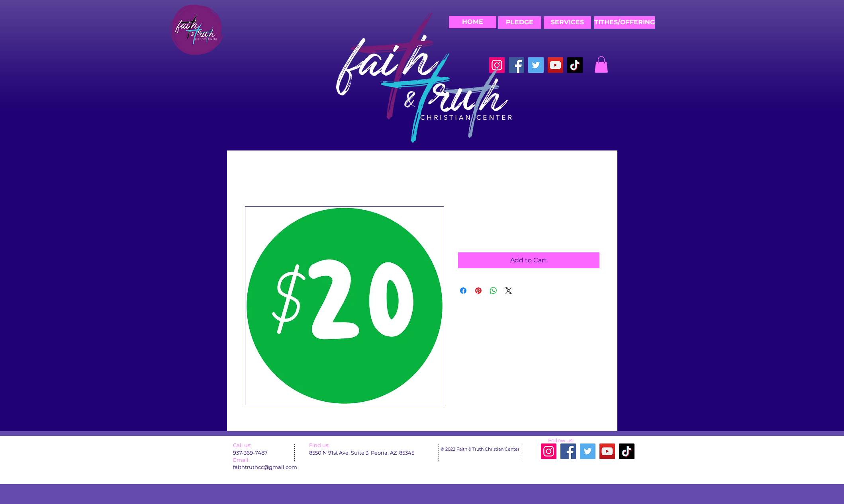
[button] (601, 64)
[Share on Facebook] (463, 291)
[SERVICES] (567, 22)
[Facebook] (516, 65)
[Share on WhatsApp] (493, 291)
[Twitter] (536, 65)
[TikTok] (575, 65)
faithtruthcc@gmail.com (265, 467)
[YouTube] (555, 65)
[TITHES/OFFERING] (625, 22)
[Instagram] (549, 451)
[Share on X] (509, 291)
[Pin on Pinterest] (478, 291)
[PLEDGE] (520, 22)
